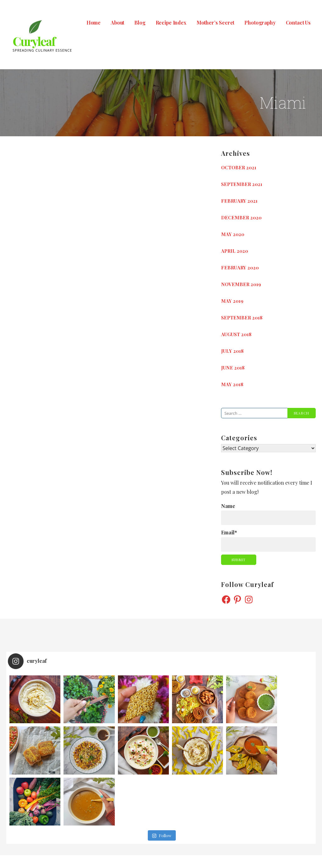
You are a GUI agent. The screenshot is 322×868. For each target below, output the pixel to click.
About (117, 23)
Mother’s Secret (216, 23)
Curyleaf (34, 41)
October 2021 (239, 167)
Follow (162, 784)
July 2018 (232, 351)
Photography (260, 23)
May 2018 (232, 384)
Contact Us (298, 23)
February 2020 (240, 268)
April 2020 (235, 251)
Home (94, 23)
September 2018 (242, 318)
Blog (140, 23)
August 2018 (236, 334)
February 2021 (239, 201)
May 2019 (232, 301)
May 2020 (233, 234)
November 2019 (241, 284)
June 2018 (233, 368)
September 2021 (242, 184)
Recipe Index (171, 23)
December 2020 (241, 217)
